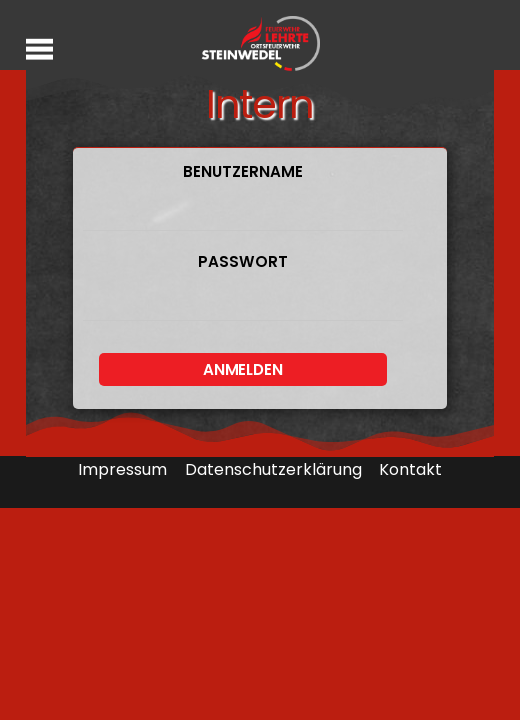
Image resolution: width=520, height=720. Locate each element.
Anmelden (243, 369)
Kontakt (410, 469)
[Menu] (39, 48)
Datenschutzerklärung (273, 469)
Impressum (122, 469)
